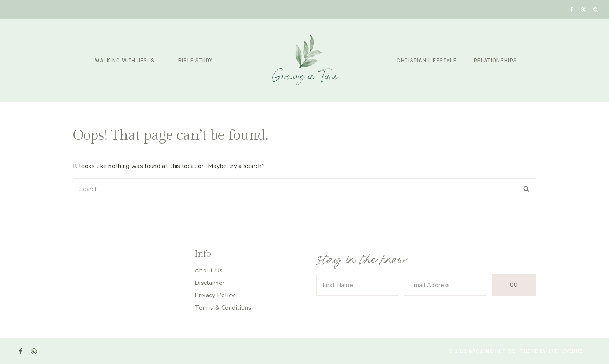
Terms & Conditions (223, 308)
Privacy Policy (215, 295)
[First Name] (358, 285)
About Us (209, 270)
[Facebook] (572, 10)
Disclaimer (210, 283)
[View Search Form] (596, 10)
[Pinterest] (584, 10)
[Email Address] (445, 285)
